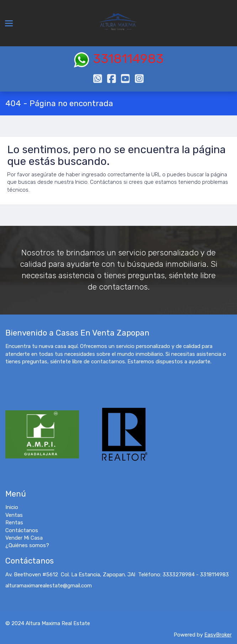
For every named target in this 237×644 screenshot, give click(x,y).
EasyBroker (218, 635)
